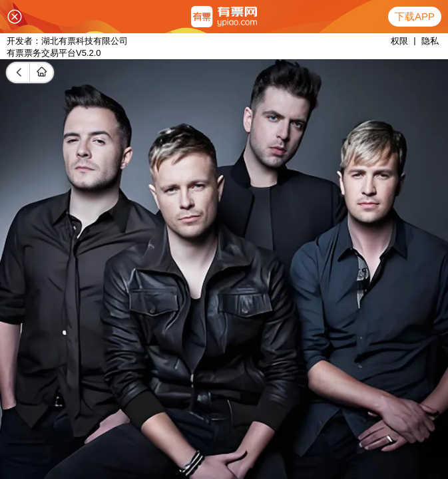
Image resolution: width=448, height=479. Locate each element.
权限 (399, 41)
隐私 (430, 41)
